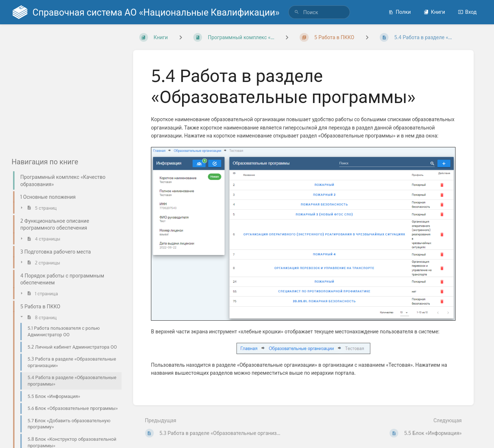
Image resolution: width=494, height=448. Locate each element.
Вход (467, 12)
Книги (434, 12)
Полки (400, 12)
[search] (319, 12)
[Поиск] (297, 12)
